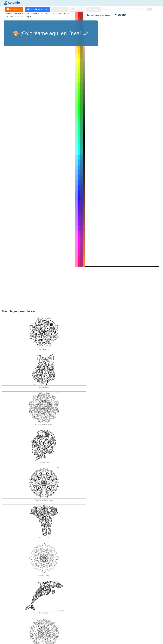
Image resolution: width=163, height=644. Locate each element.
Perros (69, 490)
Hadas (145, 532)
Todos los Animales (12, 490)
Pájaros (12, 532)
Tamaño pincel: (109, 9)
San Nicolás (144, 553)
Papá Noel (12, 574)
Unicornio (69, 532)
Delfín (144, 490)
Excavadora (87, 595)
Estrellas (106, 574)
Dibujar (94, 9)
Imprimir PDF (14, 9)
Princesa (88, 532)
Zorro (31, 511)
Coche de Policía (69, 595)
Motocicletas (125, 595)
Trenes (145, 595)
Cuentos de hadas (50, 532)
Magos (69, 553)
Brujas (50, 553)
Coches (12, 595)
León (50, 511)
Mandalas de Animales (50, 616)
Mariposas (107, 490)
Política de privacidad (11, 639)
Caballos (31, 490)
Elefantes (145, 511)
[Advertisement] (81, 289)
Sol (126, 574)
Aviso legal (7, 636)
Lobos (107, 511)
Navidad (125, 553)
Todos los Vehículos (144, 574)
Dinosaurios (50, 490)
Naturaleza (31, 574)
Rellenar (77, 9)
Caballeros (31, 553)
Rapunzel (12, 553)
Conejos (125, 490)
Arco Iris (69, 574)
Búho (12, 511)
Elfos (87, 553)
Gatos (88, 490)
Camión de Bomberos (50, 595)
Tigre (88, 511)
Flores (50, 574)
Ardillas (125, 511)
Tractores (31, 595)
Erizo (69, 511)
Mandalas (12, 616)
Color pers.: (140, 9)
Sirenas (107, 532)
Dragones (126, 532)
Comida (88, 574)
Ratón (31, 532)
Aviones (107, 595)
